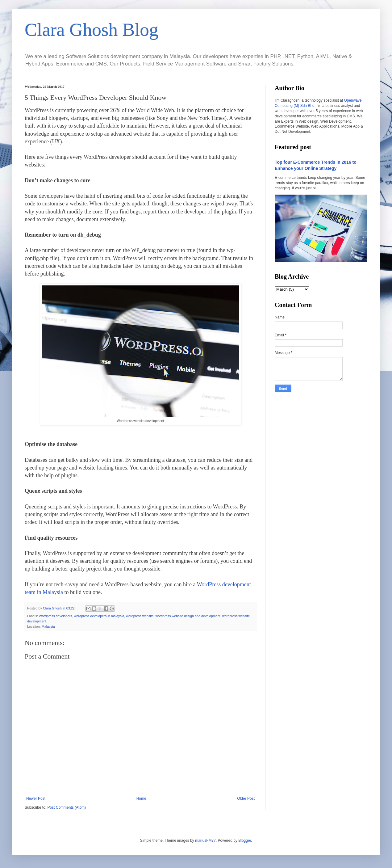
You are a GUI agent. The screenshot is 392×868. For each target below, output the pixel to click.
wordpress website (140, 616)
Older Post (246, 798)
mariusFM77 (205, 841)
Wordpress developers (56, 616)
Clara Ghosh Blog (92, 30)
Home (141, 798)
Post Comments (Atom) (67, 807)
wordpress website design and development (188, 616)
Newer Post (36, 798)
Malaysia (48, 626)
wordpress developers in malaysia (99, 616)
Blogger (245, 841)
